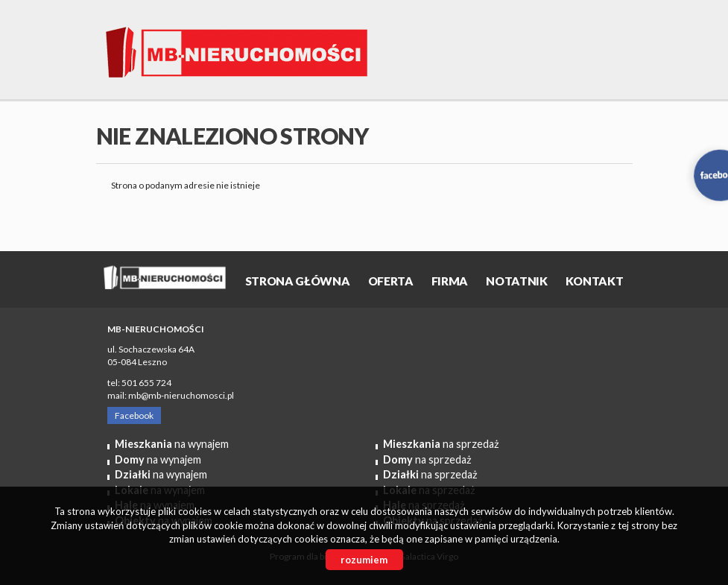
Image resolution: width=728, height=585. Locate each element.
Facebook (134, 415)
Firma (450, 281)
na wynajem (172, 444)
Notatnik (517, 281)
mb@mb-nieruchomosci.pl (181, 395)
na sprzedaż (441, 444)
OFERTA (391, 281)
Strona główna (298, 281)
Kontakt (595, 281)
